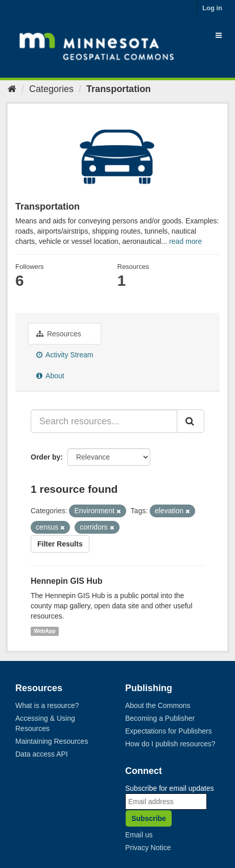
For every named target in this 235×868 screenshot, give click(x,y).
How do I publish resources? (170, 744)
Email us (139, 835)
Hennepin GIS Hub (66, 581)
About (50, 376)
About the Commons (158, 705)
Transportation (119, 89)
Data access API (42, 754)
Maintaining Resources (52, 741)
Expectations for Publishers (169, 731)
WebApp (44, 631)
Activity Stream (65, 355)
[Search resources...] (104, 421)
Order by (45, 457)
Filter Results (60, 544)
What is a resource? (47, 705)
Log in (212, 8)
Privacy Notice (148, 848)
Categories (51, 89)
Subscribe (149, 818)
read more (185, 241)
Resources (59, 334)
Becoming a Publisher (160, 718)
